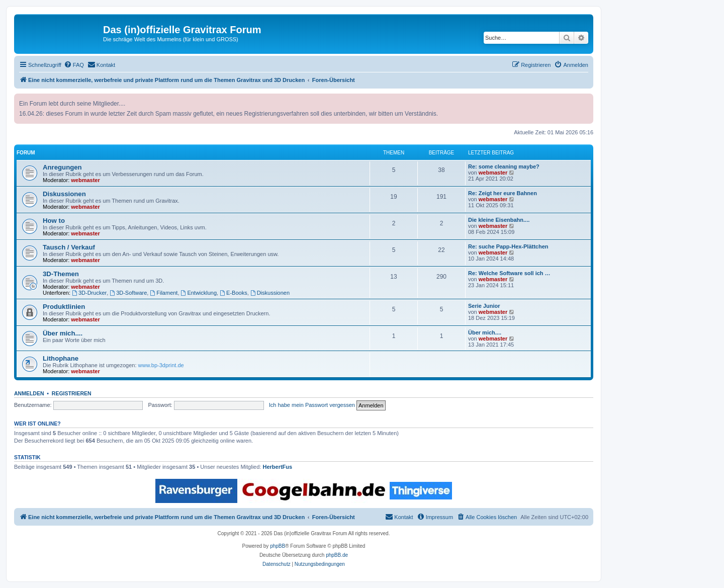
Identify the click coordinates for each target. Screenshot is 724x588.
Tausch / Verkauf (69, 247)
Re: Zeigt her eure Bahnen (503, 193)
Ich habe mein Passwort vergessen (312, 405)
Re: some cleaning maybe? (504, 166)
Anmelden (29, 393)
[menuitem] (74, 65)
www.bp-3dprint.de (161, 365)
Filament (164, 293)
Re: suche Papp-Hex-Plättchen (508, 246)
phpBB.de (337, 555)
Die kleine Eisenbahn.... (499, 220)
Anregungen (62, 167)
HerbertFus (277, 467)
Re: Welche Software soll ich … (509, 273)
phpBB (278, 546)
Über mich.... (63, 333)
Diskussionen (64, 194)
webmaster (85, 180)
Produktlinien (64, 307)
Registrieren (72, 393)
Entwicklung (199, 293)
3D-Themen (61, 274)
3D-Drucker (89, 293)
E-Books (233, 293)
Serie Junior (484, 306)
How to (54, 221)
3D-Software (128, 293)
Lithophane (61, 358)
